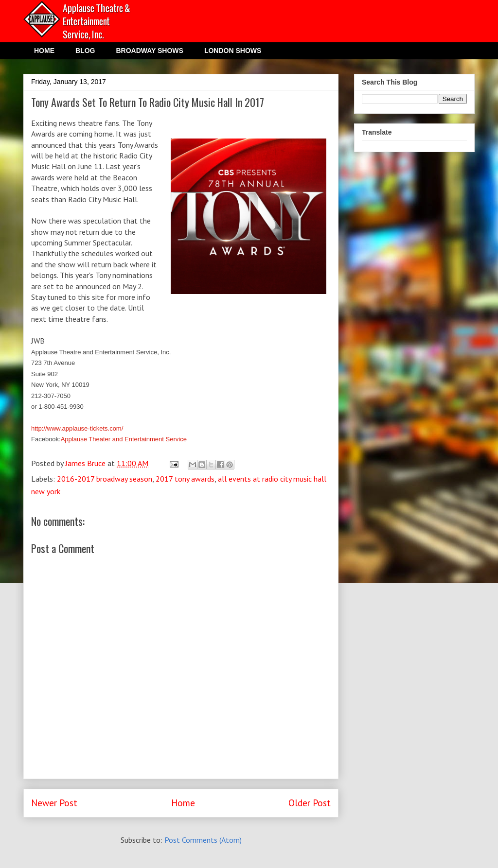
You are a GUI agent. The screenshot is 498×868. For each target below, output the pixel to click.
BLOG (85, 51)
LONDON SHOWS (233, 51)
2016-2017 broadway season (105, 479)
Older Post (310, 803)
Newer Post (54, 803)
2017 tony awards (185, 479)
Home (183, 803)
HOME (44, 51)
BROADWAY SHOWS (149, 51)
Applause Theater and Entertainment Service (124, 439)
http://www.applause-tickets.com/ (77, 428)
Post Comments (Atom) (203, 840)
